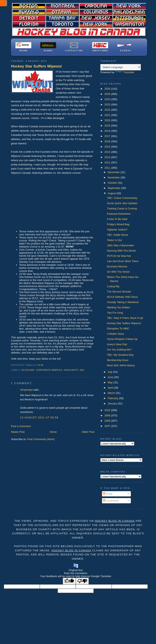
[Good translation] (69, 581)
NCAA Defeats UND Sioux (122, 297)
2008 (108, 421)
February (113, 398)
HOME (23, 47)
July (110, 372)
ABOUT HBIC (100, 47)
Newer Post (18, 432)
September (114, 188)
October (113, 183)
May (110, 382)
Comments (111, 501)
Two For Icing (115, 313)
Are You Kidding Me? (119, 350)
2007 (108, 426)
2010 (108, 410)
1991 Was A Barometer (120, 245)
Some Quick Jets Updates (122, 203)
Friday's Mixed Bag (118, 224)
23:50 (40, 365)
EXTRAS (125, 47)
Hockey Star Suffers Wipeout (36, 66)
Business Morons (117, 266)
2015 (108, 147)
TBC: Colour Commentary (122, 198)
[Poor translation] (82, 581)
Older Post (88, 432)
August (112, 193)
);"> (121, 460)
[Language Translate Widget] (121, 67)
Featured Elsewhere (119, 214)
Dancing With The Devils (121, 251)
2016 (108, 141)
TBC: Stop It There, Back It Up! (125, 318)
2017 (108, 136)
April (111, 388)
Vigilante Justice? (117, 230)
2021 (108, 115)
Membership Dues (118, 360)
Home (53, 432)
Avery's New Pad (117, 344)
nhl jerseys (26, 390)
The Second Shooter (119, 292)
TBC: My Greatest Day (120, 355)
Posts (108, 494)
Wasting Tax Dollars (118, 307)
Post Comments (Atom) (41, 439)
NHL (82, 370)
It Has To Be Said (117, 219)
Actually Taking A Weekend (123, 302)
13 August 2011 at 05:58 (39, 417)
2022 (108, 110)
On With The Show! (118, 272)
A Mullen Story (115, 334)
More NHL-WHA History (121, 365)
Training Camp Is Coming (122, 208)
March (112, 393)
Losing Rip (113, 286)
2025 (108, 94)
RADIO (48, 47)
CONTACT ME (74, 47)
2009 (108, 415)
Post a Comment (21, 426)
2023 (108, 104)
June (111, 377)
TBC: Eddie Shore (118, 235)
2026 (108, 89)
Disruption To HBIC (118, 328)
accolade (28, 370)
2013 (108, 157)
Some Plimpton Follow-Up (122, 339)
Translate (125, 72)
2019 (108, 126)
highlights (71, 370)
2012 (108, 162)
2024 (108, 99)
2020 (108, 120)
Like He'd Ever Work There (123, 261)
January (113, 403)
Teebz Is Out (114, 240)
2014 (108, 152)
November (114, 177)
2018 (108, 131)
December (114, 172)
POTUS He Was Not (119, 256)
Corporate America (49, 370)
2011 (108, 168)
